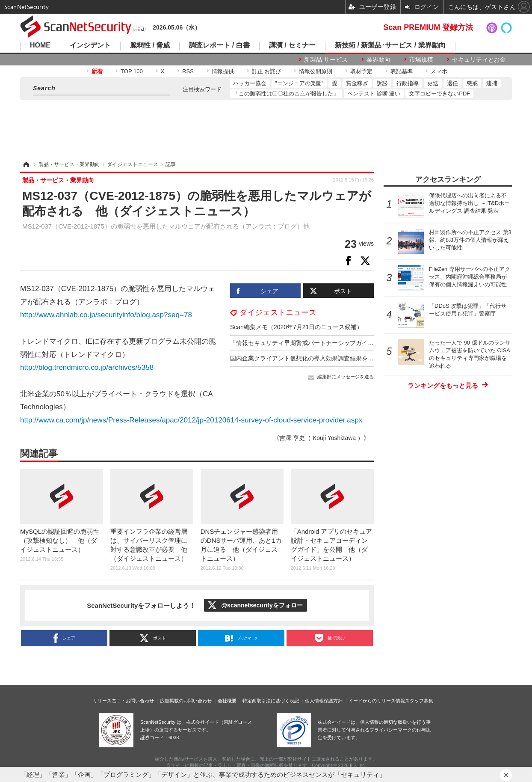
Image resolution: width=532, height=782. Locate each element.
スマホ (439, 71)
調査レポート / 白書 (219, 45)
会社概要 (227, 701)
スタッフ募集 (419, 701)
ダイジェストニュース (278, 312)
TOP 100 (132, 71)
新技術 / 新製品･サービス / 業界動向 (390, 45)
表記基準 (402, 71)
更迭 (433, 83)
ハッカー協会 (250, 83)
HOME (40, 45)
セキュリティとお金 (479, 59)
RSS (188, 71)
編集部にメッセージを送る (346, 377)
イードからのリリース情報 (377, 701)
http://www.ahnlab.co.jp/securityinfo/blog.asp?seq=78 (106, 315)
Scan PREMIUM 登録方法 (428, 27)
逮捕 (492, 83)
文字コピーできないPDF (439, 94)
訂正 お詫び (267, 71)
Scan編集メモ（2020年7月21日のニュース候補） (296, 327)
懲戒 (472, 83)
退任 (452, 83)
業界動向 (378, 59)
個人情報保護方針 (324, 701)
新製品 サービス (326, 59)
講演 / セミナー (292, 45)
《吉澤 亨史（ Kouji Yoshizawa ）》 (321, 438)
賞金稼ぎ (357, 83)
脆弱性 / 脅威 (150, 45)
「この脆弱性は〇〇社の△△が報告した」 (286, 94)
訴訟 (382, 83)
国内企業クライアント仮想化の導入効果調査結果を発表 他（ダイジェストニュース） (347, 358)
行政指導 (408, 83)
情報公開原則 (316, 71)
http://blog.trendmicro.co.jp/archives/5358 (87, 367)
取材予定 (361, 71)
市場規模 (421, 59)
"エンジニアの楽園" (299, 83)
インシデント (90, 45)
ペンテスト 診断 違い (374, 94)
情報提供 (223, 71)
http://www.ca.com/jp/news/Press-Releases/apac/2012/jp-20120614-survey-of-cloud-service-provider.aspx (191, 420)
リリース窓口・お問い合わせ (123, 701)
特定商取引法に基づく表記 (271, 701)
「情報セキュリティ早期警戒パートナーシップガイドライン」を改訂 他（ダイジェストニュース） (365, 343)
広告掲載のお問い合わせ (186, 701)
